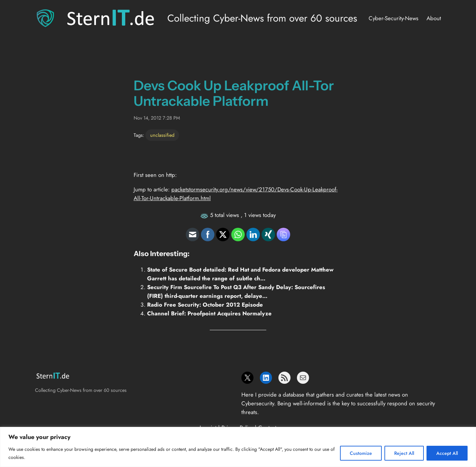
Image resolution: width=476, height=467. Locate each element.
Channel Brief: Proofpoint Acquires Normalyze (209, 313)
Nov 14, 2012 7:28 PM (157, 118)
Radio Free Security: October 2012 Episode (205, 305)
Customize (361, 453)
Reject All (404, 453)
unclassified (162, 135)
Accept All (447, 453)
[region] (238, 447)
